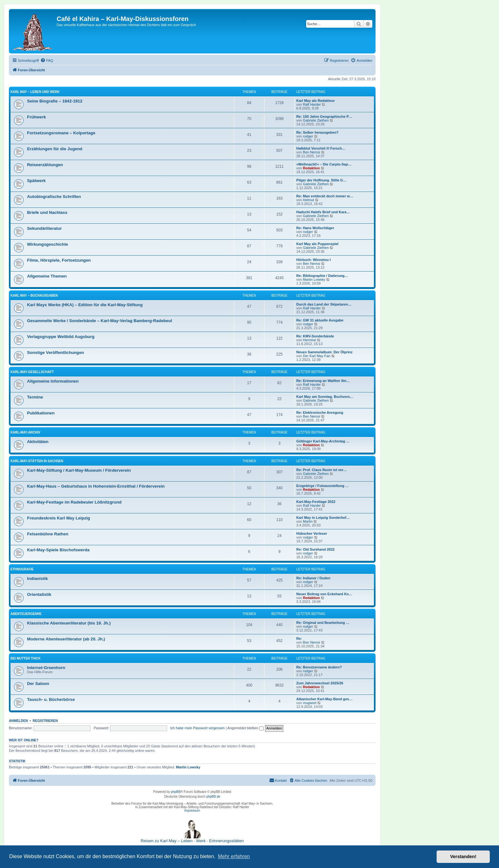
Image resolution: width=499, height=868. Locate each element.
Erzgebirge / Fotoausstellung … (323, 486)
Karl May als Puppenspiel (317, 244)
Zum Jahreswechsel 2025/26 (320, 683)
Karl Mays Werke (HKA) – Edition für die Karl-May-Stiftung (85, 305)
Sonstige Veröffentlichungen (56, 353)
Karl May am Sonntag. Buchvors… (325, 397)
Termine (35, 397)
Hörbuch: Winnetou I (313, 260)
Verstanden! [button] (463, 857)
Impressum (192, 811)
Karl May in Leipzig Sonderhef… (323, 518)
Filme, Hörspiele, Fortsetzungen (59, 260)
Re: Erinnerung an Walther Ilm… (323, 381)
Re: (299, 639)
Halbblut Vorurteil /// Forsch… (321, 148)
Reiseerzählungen (45, 165)
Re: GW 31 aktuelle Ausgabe (320, 320)
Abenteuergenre (26, 614)
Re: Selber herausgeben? (317, 132)
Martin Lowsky (314, 279)
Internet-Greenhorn (46, 668)
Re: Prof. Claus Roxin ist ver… (322, 470)
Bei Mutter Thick (25, 658)
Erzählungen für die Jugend (55, 149)
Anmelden (18, 721)
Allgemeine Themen (47, 276)
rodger (308, 136)
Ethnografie (22, 569)
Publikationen (41, 413)
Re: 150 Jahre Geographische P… (324, 116)
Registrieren (45, 721)
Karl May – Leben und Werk (35, 92)
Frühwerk (36, 117)
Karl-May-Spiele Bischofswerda (58, 550)
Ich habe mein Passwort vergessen (197, 728)
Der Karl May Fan (317, 356)
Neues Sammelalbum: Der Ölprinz (324, 352)
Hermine (310, 340)
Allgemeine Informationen (53, 381)
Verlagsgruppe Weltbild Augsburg (61, 337)
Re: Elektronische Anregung (320, 413)
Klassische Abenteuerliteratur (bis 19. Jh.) (69, 623)
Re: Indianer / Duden (313, 578)
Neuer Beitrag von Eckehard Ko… (324, 594)
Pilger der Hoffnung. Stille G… (321, 180)
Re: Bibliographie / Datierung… (322, 276)
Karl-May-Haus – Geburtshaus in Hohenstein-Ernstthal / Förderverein (96, 486)
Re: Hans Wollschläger (315, 228)
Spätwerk (36, 181)
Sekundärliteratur (44, 228)
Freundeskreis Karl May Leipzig (59, 518)
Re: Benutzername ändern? (319, 667)
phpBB (176, 792)
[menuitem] (47, 60)
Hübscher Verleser (312, 533)
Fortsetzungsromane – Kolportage (61, 133)
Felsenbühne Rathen (48, 534)
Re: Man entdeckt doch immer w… (325, 196)
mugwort (310, 703)
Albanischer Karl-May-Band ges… (324, 699)
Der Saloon (38, 684)
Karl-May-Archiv (25, 432)
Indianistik (37, 579)
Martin (308, 521)
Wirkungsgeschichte (48, 244)
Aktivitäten (38, 442)
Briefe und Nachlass (47, 212)
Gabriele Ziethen (316, 120)
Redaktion (311, 168)
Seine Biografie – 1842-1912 (55, 101)
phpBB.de (213, 797)
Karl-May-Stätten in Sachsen (37, 461)
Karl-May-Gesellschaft (32, 372)
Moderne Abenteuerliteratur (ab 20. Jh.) (66, 639)
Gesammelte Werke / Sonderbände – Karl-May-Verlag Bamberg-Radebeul (100, 321)
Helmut (309, 200)
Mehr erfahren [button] (234, 856)
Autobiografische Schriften (54, 197)
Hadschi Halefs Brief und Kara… (323, 212)
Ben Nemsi (312, 152)
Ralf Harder (312, 104)
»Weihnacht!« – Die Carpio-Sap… (324, 164)
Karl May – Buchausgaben (34, 296)
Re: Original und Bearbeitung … (323, 623)
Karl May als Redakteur (316, 101)
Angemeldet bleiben (245, 728)
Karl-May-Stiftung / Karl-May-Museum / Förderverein (79, 470)
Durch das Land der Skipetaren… (324, 304)
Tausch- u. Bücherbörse (51, 699)
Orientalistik (39, 594)
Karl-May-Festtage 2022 (316, 502)
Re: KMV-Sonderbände (315, 336)
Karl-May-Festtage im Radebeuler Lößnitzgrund (74, 502)
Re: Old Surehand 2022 (315, 549)
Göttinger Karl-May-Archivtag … (323, 441)
